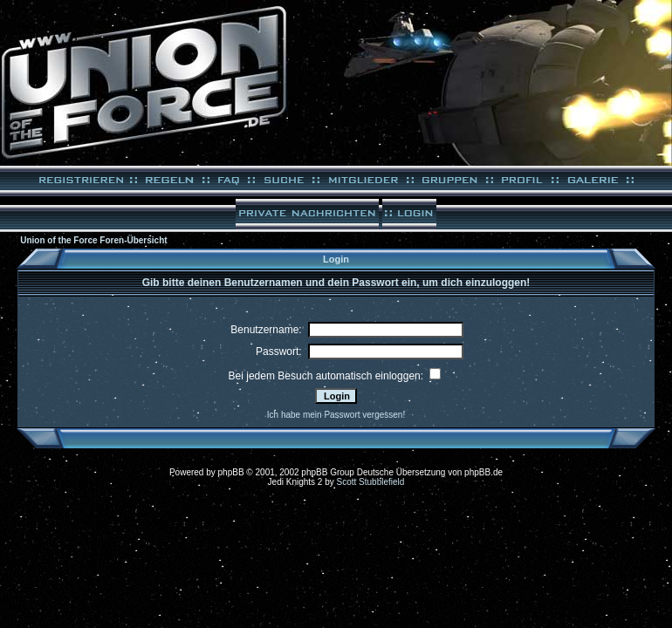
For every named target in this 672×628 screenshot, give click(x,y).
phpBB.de (483, 472)
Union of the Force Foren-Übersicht (93, 240)
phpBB (231, 472)
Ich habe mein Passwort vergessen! (336, 415)
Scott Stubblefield (371, 482)
